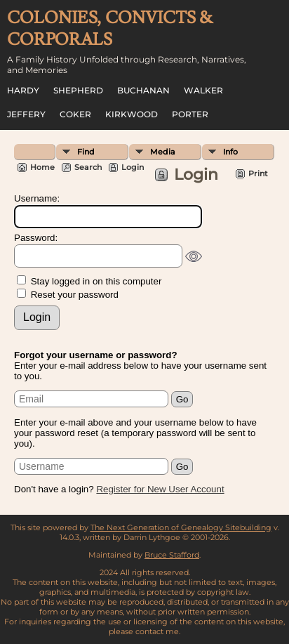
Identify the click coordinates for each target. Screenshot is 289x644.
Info (230, 152)
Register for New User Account (160, 489)
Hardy (23, 90)
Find (86, 152)
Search (88, 167)
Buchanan (143, 90)
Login (133, 167)
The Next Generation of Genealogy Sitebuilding (181, 527)
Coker (75, 114)
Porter (190, 114)
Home (42, 167)
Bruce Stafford (172, 555)
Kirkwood (132, 114)
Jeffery (26, 114)
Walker (203, 90)
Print (258, 173)
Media (163, 152)
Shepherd (78, 90)
